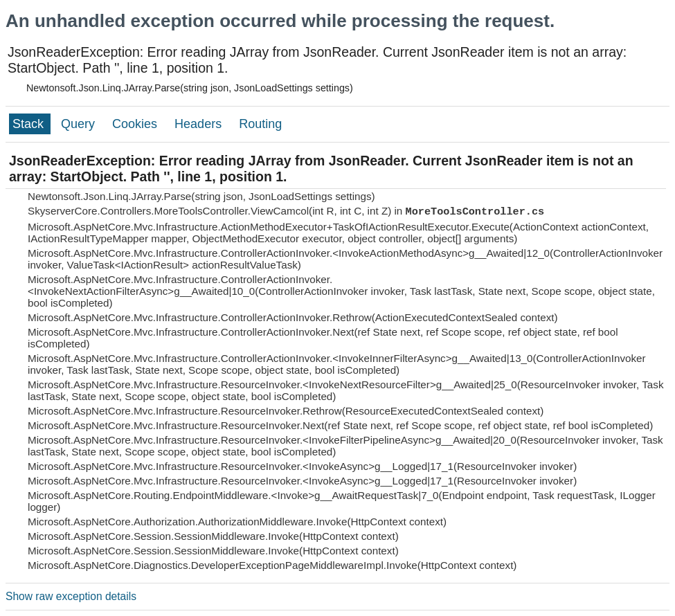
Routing (260, 124)
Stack (30, 124)
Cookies (136, 124)
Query (80, 124)
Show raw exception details (71, 596)
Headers (200, 124)
